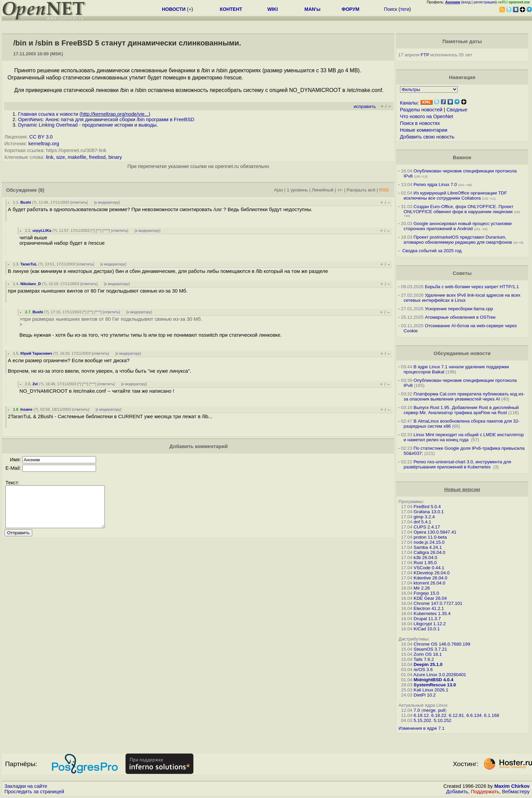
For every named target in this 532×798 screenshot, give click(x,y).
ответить (79, 202)
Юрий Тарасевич (36, 353)
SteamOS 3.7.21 (430, 649)
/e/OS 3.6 (423, 670)
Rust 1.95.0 (425, 563)
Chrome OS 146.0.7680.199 (442, 644)
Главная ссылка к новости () (84, 114)
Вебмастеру (516, 792)
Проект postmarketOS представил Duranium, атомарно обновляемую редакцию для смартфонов (458, 240)
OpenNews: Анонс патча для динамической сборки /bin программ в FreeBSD (106, 119)
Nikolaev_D (31, 284)
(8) (41, 190)
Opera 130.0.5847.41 (435, 532)
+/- (340, 190)
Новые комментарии (424, 130)
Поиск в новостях (420, 123)
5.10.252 (442, 720)
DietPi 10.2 (425, 695)
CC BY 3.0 (41, 137)
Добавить (457, 792)
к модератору (107, 202)
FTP (425, 55)
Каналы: (410, 103)
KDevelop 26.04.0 (432, 573)
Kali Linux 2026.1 (431, 690)
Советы (462, 273)
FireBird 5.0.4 (427, 507)
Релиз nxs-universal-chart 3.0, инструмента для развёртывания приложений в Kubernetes (458, 464)
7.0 (417, 710)
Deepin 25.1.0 (428, 664)
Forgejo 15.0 (426, 593)
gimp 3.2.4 (424, 517)
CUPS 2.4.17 (427, 527)
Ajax (279, 190)
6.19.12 (421, 715)
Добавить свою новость (427, 137)
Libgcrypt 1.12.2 (430, 624)
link (50, 157)
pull (442, 710)
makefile (77, 157)
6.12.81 (456, 715)
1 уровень (297, 190)
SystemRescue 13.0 (435, 685)
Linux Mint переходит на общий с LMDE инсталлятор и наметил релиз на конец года (464, 437)
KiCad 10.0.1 (427, 629)
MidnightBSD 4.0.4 (433, 680)
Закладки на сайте (26, 786)
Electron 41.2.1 (429, 608)
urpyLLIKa (42, 230)
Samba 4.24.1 (428, 547)
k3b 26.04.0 (425, 558)
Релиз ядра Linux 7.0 (435, 184)
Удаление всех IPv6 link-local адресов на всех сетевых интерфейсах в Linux (462, 298)
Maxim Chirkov (512, 786)
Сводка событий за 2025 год (432, 251)
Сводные (457, 110)
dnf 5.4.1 (422, 522)
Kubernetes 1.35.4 (432, 614)
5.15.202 (422, 720)
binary (115, 157)
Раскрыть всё (361, 190)
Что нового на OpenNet (427, 116)
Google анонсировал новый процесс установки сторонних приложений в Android (458, 226)
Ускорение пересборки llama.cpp (459, 309)
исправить (365, 106)
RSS (384, 190)
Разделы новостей (421, 110)
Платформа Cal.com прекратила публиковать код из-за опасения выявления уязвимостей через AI (464, 396)
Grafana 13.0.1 (429, 512)
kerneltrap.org (44, 144)
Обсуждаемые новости (462, 353)
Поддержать (485, 792)
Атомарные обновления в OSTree (460, 317)
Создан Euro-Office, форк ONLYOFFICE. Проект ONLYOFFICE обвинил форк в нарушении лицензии (459, 209)
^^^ (106, 230)
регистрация (485, 2)
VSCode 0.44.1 (429, 568)
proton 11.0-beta (430, 537)
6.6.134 (474, 715)
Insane (26, 409)
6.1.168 (492, 715)
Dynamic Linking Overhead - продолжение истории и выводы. (88, 125)
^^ (99, 230)
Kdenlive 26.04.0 (430, 578)
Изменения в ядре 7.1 (422, 728)
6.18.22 (439, 715)
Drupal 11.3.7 (427, 619)
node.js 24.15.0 (429, 542)
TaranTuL (29, 264)
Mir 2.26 (422, 588)
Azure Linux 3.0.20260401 (440, 675)
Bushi (26, 202)
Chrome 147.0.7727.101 (438, 603)
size (60, 157)
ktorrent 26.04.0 (429, 583)
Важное (462, 157)
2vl (35, 384)
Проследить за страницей (34, 792)
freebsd (97, 157)
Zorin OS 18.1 (428, 654)
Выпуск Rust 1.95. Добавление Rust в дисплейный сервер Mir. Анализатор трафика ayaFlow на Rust (461, 410)
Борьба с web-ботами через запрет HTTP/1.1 (472, 287)
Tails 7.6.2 (424, 659)
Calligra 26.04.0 (429, 552)
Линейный (323, 190)
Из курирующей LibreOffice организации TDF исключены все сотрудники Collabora (455, 196)
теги (405, 9)
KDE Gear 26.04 (430, 598)
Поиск (391, 9)
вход (467, 2)
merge (429, 710)
